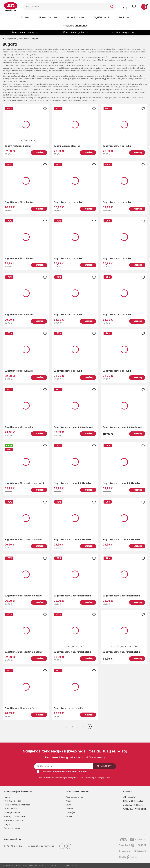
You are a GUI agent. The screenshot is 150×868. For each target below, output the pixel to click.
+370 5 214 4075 (13, 846)
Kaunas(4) (71, 805)
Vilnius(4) (70, 801)
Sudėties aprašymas (14, 820)
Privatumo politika (12, 801)
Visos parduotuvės (74, 797)
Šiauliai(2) (70, 813)
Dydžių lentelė (11, 809)
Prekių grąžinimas (12, 813)
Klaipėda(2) (71, 809)
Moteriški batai (76, 17)
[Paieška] (66, 7)
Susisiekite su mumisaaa (41, 846)
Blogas (7, 824)
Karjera (7, 797)
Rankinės (124, 17)
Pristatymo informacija (15, 816)
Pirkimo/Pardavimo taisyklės (17, 805)
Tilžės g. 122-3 (129, 801)
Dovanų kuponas (12, 828)
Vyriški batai (102, 17)
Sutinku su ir (64, 772)
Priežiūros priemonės (75, 26)
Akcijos (25, 17)
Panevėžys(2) (72, 816)
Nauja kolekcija (48, 17)
